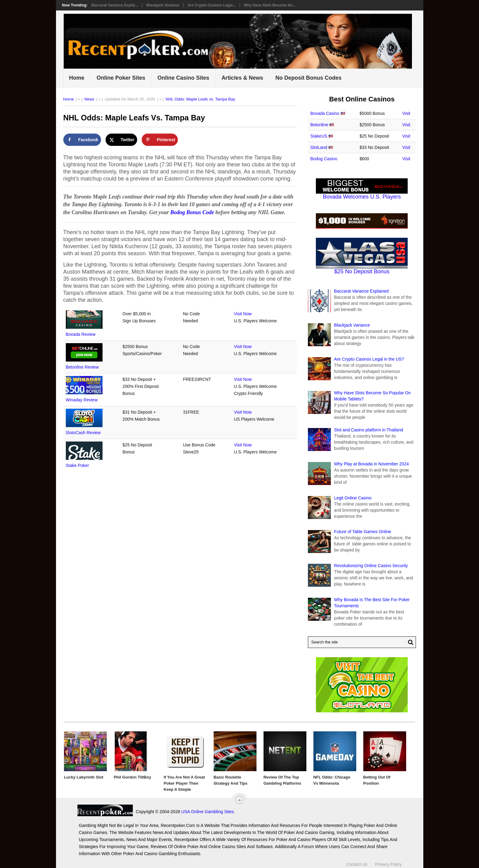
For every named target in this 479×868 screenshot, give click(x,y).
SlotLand (319, 147)
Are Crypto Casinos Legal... (212, 5)
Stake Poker (77, 465)
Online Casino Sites (183, 78)
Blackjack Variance (163, 5)
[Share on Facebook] (82, 140)
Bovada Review (81, 334)
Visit (406, 113)
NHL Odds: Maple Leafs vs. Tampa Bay (200, 99)
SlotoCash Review (83, 433)
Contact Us (357, 861)
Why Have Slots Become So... (270, 5)
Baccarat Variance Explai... (115, 5)
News (90, 99)
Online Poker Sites (121, 78)
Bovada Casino (325, 113)
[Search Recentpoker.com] (362, 642)
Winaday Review (82, 400)
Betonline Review (82, 367)
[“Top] (239, 800)
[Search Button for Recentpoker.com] (410, 642)
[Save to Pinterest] (160, 140)
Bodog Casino (324, 159)
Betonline (319, 125)
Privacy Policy (388, 861)
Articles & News (242, 78)
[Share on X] (121, 140)
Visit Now (243, 314)
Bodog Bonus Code (192, 212)
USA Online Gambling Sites (152, 812)
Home (77, 78)
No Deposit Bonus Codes (309, 78)
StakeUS (319, 136)
